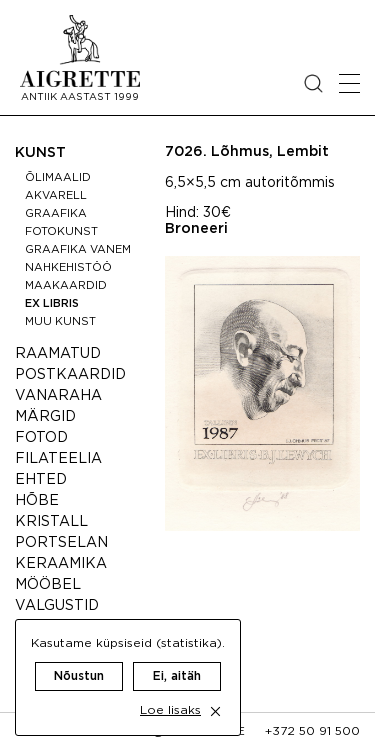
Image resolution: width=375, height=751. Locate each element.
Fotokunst (61, 232)
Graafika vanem (78, 250)
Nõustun (79, 676)
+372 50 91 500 (312, 731)
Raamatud (58, 354)
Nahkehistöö (68, 268)
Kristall (51, 522)
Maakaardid (66, 286)
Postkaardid (70, 375)
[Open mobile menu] (349, 83)
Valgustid (57, 606)
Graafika (56, 214)
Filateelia (58, 459)
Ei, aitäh (177, 676)
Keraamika (61, 564)
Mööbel (48, 585)
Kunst (40, 153)
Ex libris (52, 304)
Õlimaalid (58, 178)
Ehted (41, 480)
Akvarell (56, 196)
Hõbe (37, 501)
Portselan (61, 543)
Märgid (45, 417)
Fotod (41, 438)
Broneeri (196, 229)
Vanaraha (58, 396)
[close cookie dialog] (215, 711)
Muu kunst (60, 322)
